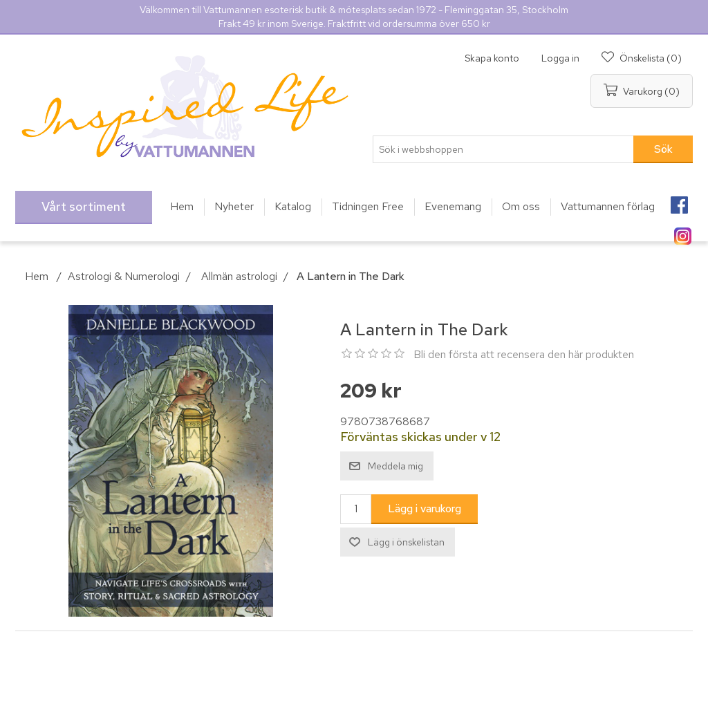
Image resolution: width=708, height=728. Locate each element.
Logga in (560, 58)
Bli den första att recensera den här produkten (524, 354)
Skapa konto (492, 58)
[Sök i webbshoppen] (503, 149)
